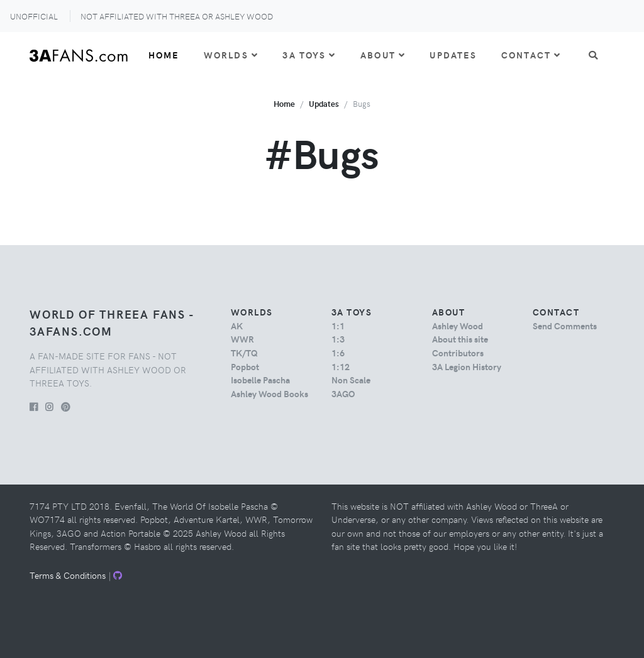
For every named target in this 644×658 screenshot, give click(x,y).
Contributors (458, 353)
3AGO (343, 393)
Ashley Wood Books (269, 393)
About (383, 55)
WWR (242, 339)
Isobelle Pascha (260, 380)
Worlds (231, 55)
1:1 (338, 326)
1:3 (338, 339)
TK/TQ (244, 353)
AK (237, 326)
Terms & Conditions (68, 575)
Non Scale (351, 380)
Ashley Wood (458, 326)
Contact (531, 55)
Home (164, 55)
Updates (453, 55)
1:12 (341, 366)
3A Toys (309, 55)
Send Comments (565, 326)
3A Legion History (467, 366)
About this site (460, 339)
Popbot (245, 366)
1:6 (338, 353)
